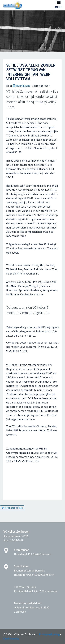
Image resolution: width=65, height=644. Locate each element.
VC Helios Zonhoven (16, 532)
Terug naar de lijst (12, 508)
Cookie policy (11, 638)
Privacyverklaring (49, 634)
